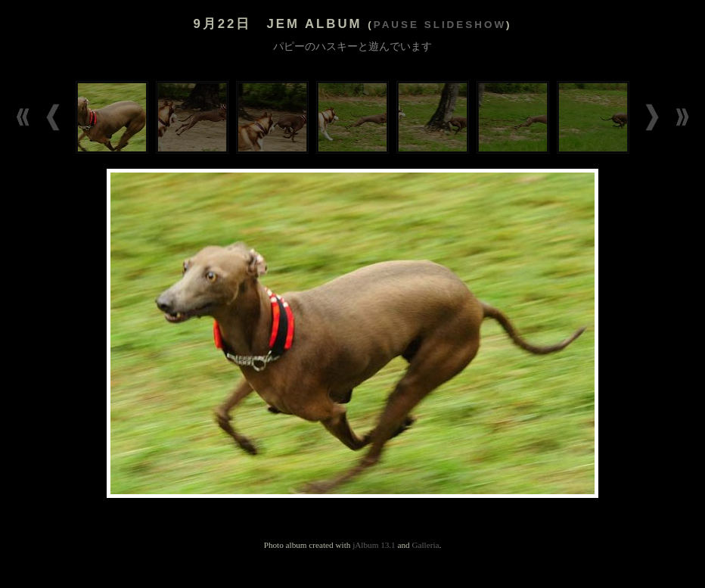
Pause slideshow (440, 25)
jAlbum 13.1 (374, 545)
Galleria (425, 545)
